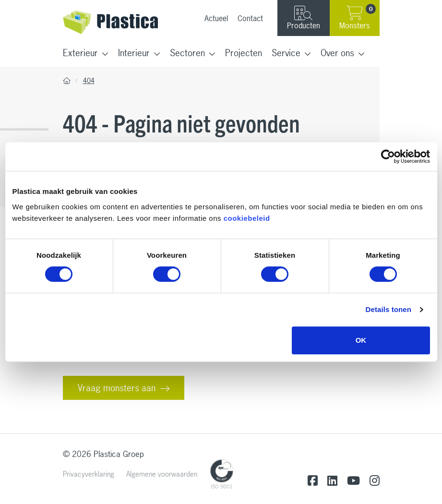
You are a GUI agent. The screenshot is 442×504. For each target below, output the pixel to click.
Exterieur (80, 53)
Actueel (216, 18)
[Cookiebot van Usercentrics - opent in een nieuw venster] (388, 156)
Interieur (134, 53)
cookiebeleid (247, 218)
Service (286, 53)
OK (361, 340)
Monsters (358, 17)
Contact (250, 18)
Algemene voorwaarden (162, 474)
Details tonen (388, 309)
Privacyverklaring (89, 474)
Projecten (244, 53)
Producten (304, 18)
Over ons (337, 53)
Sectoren (187, 53)
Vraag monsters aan (117, 388)
